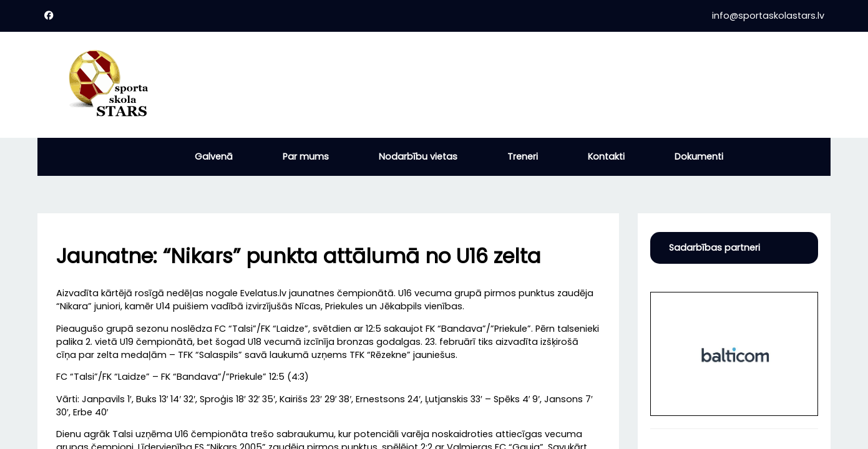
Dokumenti (699, 157)
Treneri (523, 157)
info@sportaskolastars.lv (768, 16)
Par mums (306, 157)
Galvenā (214, 157)
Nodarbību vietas (418, 157)
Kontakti (606, 157)
